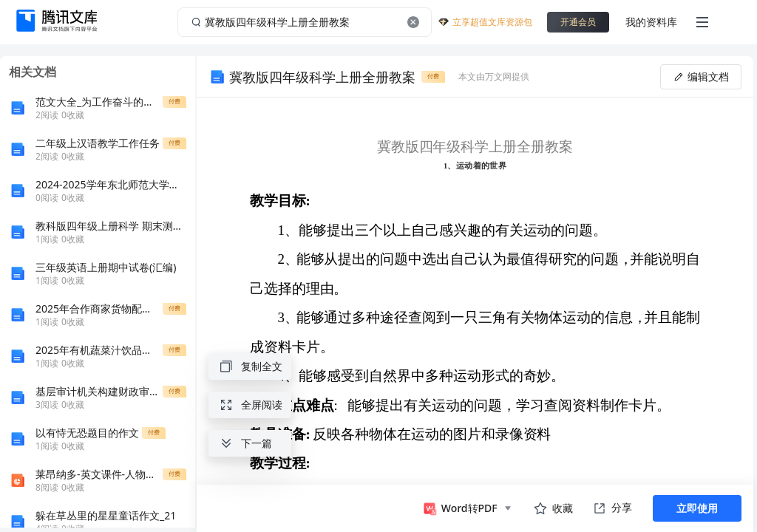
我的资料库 (651, 22)
